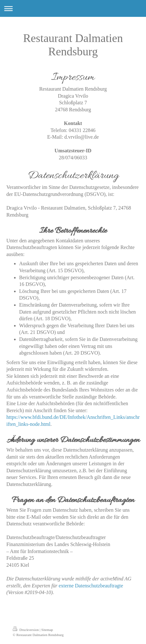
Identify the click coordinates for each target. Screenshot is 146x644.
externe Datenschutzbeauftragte (91, 586)
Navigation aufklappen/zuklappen (73, 8)
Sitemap (47, 630)
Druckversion (26, 630)
